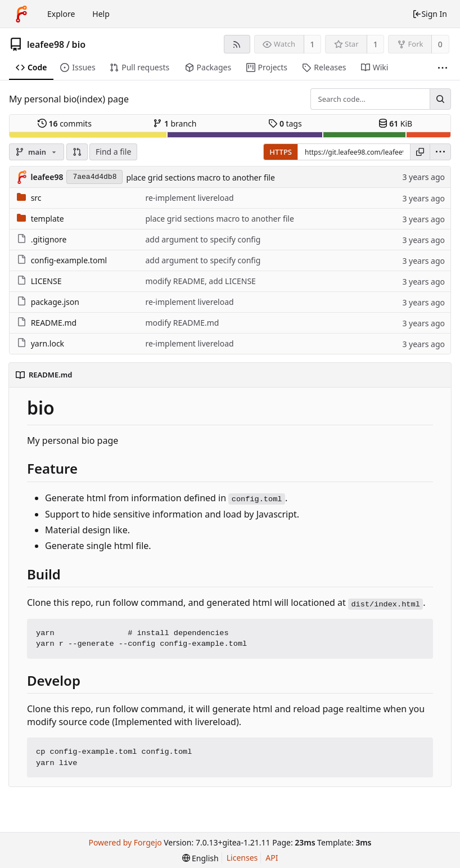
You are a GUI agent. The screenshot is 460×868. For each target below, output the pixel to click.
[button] (77, 152)
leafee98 (46, 44)
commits (65, 123)
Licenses (242, 858)
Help (101, 14)
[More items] (443, 68)
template (48, 219)
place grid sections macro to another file (200, 177)
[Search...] (440, 99)
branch (175, 123)
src (36, 198)
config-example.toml (69, 260)
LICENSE (46, 281)
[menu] (440, 152)
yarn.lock (48, 343)
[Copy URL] (420, 152)
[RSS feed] (237, 44)
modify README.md (182, 323)
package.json (55, 302)
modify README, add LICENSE (200, 281)
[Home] (21, 14)
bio (79, 44)
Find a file (113, 152)
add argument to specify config (203, 239)
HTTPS (281, 152)
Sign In (430, 14)
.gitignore (49, 239)
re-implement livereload (189, 198)
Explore (61, 14)
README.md (54, 323)
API (272, 858)
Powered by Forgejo (125, 842)
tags (285, 123)
